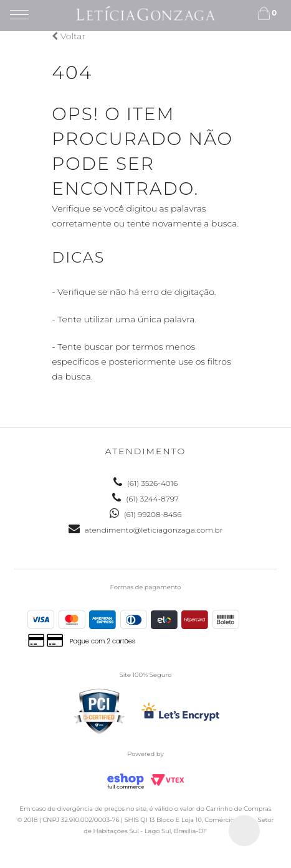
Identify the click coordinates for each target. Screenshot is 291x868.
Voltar (69, 36)
